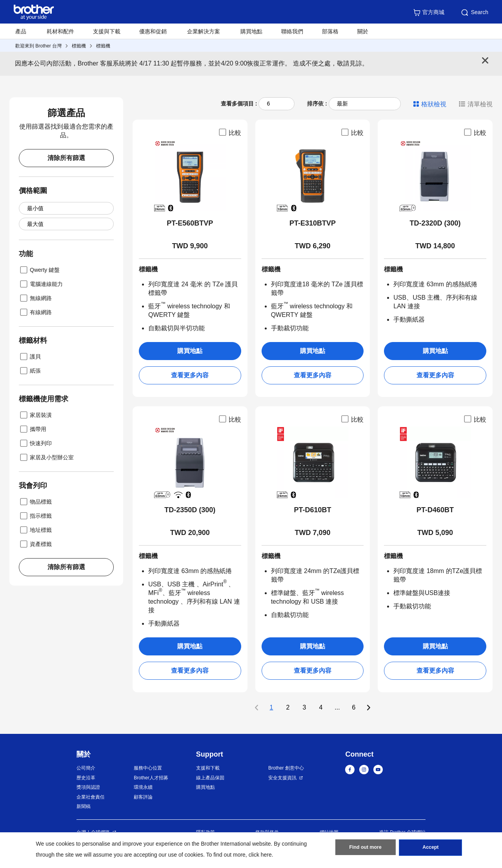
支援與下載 (107, 31)
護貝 (30, 357)
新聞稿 (84, 806)
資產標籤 (35, 544)
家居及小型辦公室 (46, 457)
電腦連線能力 (41, 284)
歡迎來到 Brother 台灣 (38, 46)
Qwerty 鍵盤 (39, 270)
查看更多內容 (190, 375)
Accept (431, 849)
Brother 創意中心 (286, 768)
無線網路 (35, 298)
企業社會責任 (91, 797)
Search (474, 13)
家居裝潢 (35, 415)
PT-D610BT (312, 510)
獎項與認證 (88, 787)
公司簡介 (86, 768)
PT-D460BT (435, 510)
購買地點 (251, 31)
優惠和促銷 (153, 31)
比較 (229, 132)
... (337, 708)
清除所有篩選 (66, 158)
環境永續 (143, 787)
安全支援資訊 (282, 778)
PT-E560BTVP (190, 223)
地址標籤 (35, 530)
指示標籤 (35, 516)
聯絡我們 (292, 31)
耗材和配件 (60, 31)
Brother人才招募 (151, 778)
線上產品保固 (210, 778)
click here (260, 855)
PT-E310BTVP (313, 223)
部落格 (330, 31)
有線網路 (35, 312)
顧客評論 (143, 797)
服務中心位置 (148, 768)
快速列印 (35, 443)
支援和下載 (208, 768)
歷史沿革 (86, 778)
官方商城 (429, 13)
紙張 (30, 371)
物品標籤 (35, 502)
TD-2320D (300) (435, 223)
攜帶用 (33, 429)
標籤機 (79, 46)
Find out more (366, 849)
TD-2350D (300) (190, 510)
